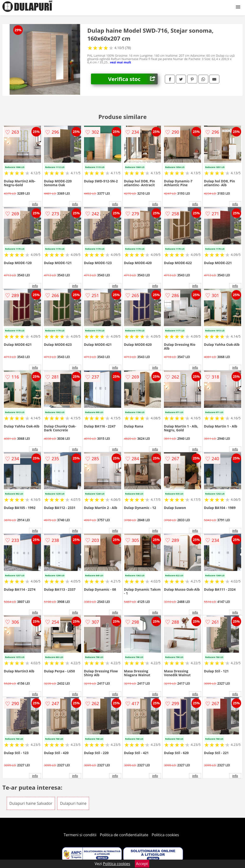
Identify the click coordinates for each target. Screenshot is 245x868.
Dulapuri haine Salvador (31, 803)
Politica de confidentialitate (124, 835)
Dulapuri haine (73, 803)
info (35, 204)
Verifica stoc (133, 79)
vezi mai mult (120, 62)
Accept (142, 864)
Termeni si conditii (80, 835)
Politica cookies (165, 835)
